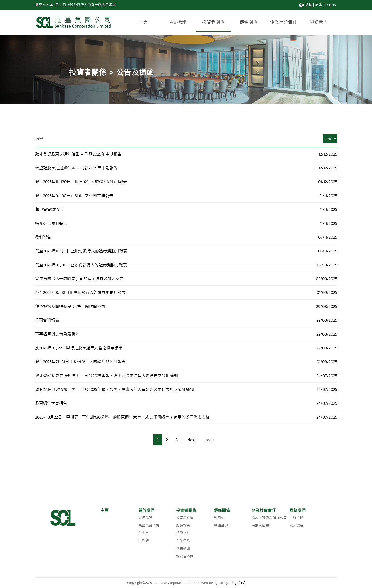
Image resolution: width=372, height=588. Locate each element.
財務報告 (183, 525)
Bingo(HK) (237, 583)
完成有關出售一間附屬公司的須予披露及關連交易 (79, 279)
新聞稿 (219, 517)
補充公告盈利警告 (51, 223)
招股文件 (183, 533)
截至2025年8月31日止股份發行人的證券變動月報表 (80, 292)
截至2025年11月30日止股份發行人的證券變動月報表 (75, 5)
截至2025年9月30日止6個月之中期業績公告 (74, 196)
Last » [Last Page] (209, 440)
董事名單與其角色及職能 (57, 334)
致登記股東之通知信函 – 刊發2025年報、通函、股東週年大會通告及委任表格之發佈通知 (114, 389)
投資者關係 (213, 22)
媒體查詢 (221, 525)
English (330, 5)
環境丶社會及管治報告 (269, 517)
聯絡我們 (319, 22)
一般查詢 (296, 517)
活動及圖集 (260, 525)
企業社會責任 (284, 22)
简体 (318, 5)
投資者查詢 (185, 556)
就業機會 (296, 525)
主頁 (143, 22)
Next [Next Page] (192, 440)
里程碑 (144, 541)
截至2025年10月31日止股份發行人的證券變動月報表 (82, 251)
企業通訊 (183, 549)
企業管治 (183, 541)
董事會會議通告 (49, 209)
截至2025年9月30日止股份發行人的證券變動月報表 (81, 265)
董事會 (144, 533)
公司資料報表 (47, 320)
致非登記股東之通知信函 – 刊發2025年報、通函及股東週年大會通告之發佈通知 (106, 376)
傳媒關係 (249, 22)
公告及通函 (185, 517)
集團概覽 (145, 517)
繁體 (309, 5)
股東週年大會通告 (51, 403)
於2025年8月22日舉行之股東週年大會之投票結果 (79, 348)
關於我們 (178, 22)
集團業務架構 (149, 525)
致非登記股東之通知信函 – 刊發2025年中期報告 (78, 154)
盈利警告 (43, 237)
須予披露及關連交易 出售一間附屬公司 (70, 306)
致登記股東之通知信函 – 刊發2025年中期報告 (76, 168)
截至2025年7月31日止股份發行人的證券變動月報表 (80, 362)
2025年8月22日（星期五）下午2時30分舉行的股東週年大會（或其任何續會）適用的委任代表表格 (122, 417)
